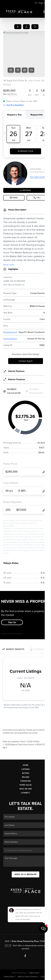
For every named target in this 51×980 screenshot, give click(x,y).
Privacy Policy (9, 977)
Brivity (23, 973)
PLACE (43, 941)
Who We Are (26, 789)
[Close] (46, 953)
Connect (26, 793)
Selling (26, 777)
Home (26, 765)
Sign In (40, 3)
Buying (26, 773)
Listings (26, 769)
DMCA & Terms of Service (27, 977)
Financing (26, 781)
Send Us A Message (26, 874)
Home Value (26, 785)
